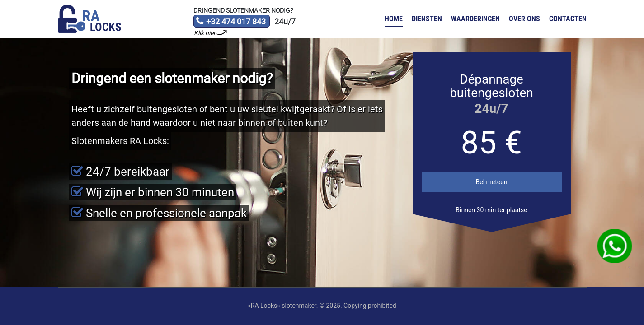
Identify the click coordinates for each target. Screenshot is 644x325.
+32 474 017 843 (231, 22)
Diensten (427, 19)
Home (394, 19)
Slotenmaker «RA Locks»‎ (89, 19)
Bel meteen (492, 182)
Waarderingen (475, 19)
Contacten (568, 19)
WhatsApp (615, 246)
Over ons (524, 19)
